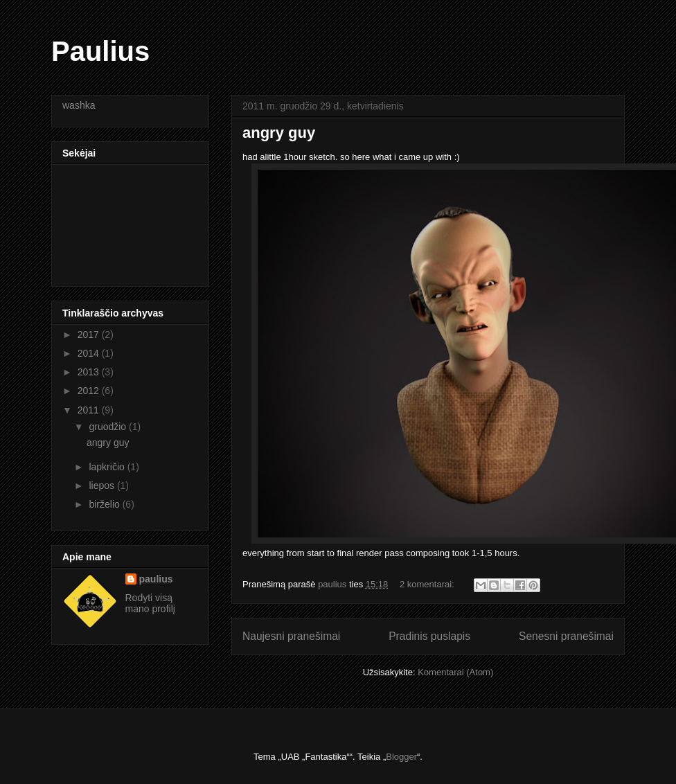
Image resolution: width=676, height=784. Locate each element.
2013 (90, 372)
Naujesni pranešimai (291, 636)
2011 (90, 410)
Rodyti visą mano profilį (150, 603)
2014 (90, 353)
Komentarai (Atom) (455, 672)
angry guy (279, 133)
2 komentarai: (428, 584)
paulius (156, 579)
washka (79, 105)
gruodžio (109, 427)
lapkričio (108, 467)
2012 (90, 391)
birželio (105, 504)
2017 (90, 335)
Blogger (401, 757)
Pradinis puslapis (429, 636)
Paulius (100, 51)
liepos (103, 485)
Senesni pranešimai (566, 636)
